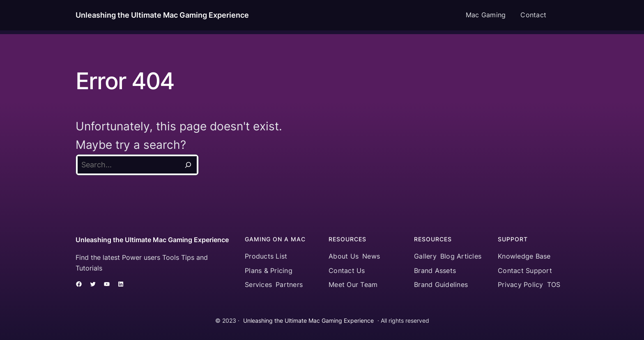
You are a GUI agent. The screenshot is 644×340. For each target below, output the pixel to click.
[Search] (188, 165)
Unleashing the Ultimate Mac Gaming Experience (162, 15)
